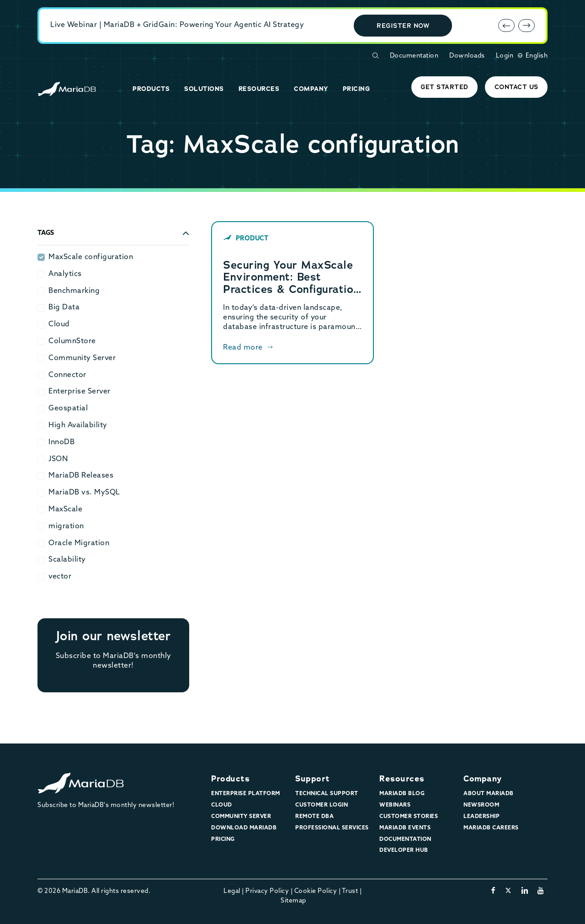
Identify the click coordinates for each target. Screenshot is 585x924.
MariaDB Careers (491, 828)
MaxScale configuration (91, 257)
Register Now (403, 26)
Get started (444, 87)
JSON (58, 459)
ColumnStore (72, 341)
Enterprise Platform (246, 794)
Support (313, 779)
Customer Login (322, 805)
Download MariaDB (244, 828)
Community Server (82, 358)
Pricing (223, 839)
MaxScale (65, 510)
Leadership (481, 817)
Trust (350, 891)
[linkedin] (525, 891)
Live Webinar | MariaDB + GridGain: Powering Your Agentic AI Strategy (177, 25)
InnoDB (61, 442)
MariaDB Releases (81, 476)
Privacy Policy (267, 891)
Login (505, 56)
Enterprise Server (80, 392)
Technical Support (327, 794)
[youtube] (541, 891)
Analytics (65, 274)
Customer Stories (409, 817)
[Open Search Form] (375, 56)
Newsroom (481, 805)
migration (66, 526)
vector (60, 577)
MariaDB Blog (402, 794)
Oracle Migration (79, 543)
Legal (232, 891)
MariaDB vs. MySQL (84, 493)
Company (483, 779)
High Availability (78, 425)
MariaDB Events (405, 828)
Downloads (467, 56)
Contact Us (516, 87)
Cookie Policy (316, 891)
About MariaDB (489, 794)
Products (230, 779)
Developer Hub (404, 850)
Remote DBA (314, 817)
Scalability (67, 560)
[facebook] (493, 891)
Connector (67, 375)
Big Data (64, 308)
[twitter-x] (508, 891)
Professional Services (332, 828)
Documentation (414, 56)
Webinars (395, 805)
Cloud (59, 324)
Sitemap (293, 901)
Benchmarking (74, 291)
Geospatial (68, 409)
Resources (402, 779)
